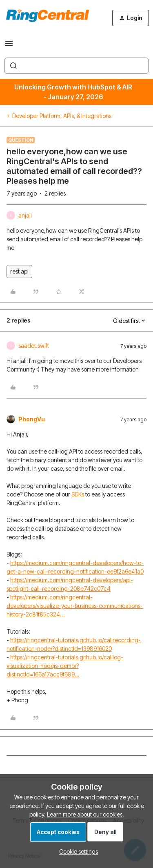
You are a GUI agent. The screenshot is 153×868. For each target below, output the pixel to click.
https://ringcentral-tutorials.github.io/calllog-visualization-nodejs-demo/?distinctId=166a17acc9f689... (65, 666)
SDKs (78, 494)
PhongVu (32, 419)
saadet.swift (34, 346)
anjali (25, 215)
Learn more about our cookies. (85, 814)
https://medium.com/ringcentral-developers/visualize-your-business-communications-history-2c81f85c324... (75, 606)
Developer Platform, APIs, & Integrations (62, 116)
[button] (9, 46)
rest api (19, 271)
